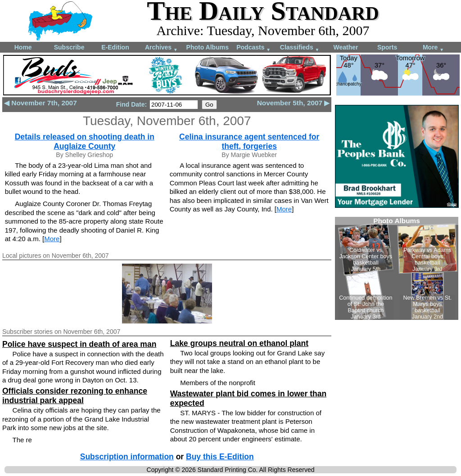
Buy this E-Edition (220, 457)
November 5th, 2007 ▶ (294, 103)
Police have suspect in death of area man (79, 344)
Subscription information (127, 457)
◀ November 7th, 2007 (41, 103)
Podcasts (253, 48)
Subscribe (69, 47)
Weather (346, 47)
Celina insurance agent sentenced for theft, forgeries (249, 141)
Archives (161, 48)
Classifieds (300, 48)
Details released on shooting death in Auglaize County (85, 141)
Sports (387, 47)
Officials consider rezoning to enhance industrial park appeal (75, 396)
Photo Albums (208, 47)
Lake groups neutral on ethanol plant (239, 343)
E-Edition (115, 47)
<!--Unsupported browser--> (397, 268)
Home (23, 47)
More (433, 48)
